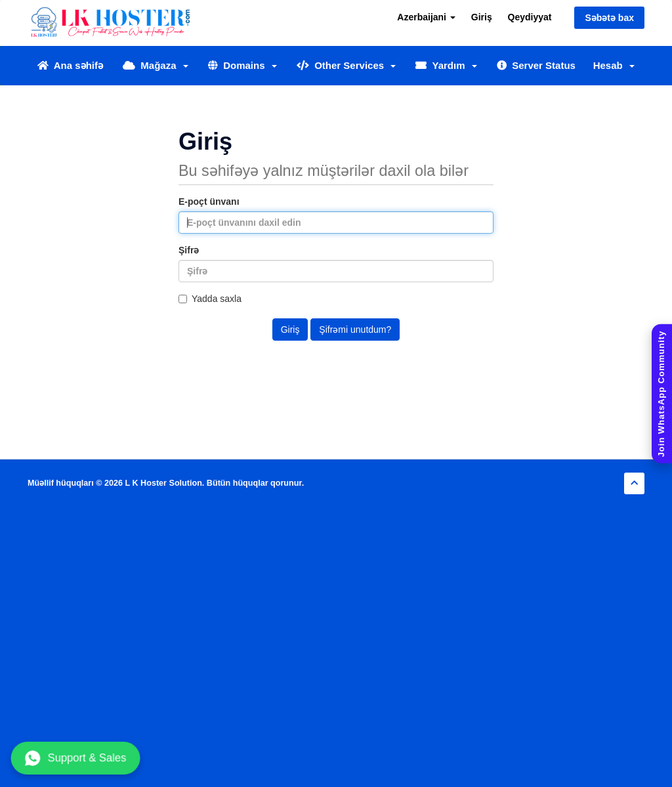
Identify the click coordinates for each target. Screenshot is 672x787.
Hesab (614, 65)
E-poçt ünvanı (209, 202)
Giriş (482, 17)
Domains (242, 65)
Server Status (536, 65)
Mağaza (156, 65)
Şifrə (189, 250)
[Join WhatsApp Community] (662, 394)
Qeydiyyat (530, 17)
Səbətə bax (609, 18)
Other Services (346, 65)
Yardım (446, 65)
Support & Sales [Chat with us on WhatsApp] (75, 758)
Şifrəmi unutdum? (355, 330)
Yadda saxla (210, 299)
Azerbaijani (426, 17)
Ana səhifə (70, 65)
